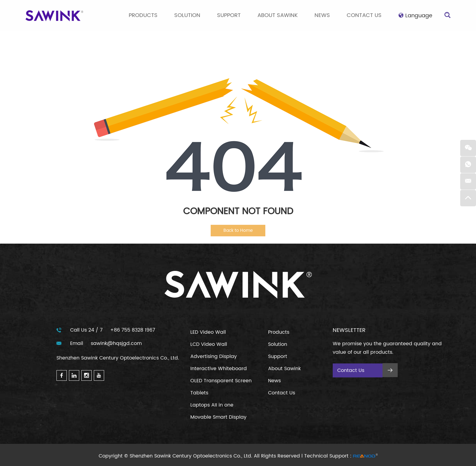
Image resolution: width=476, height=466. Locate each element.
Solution (187, 15)
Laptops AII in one (212, 405)
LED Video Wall (208, 332)
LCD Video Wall (209, 344)
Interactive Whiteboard (219, 369)
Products (143, 15)
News (322, 15)
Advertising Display (214, 356)
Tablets (199, 393)
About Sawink (278, 15)
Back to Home (238, 230)
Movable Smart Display (218, 417)
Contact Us (364, 15)
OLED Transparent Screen (221, 381)
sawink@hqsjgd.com (116, 343)
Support (229, 15)
